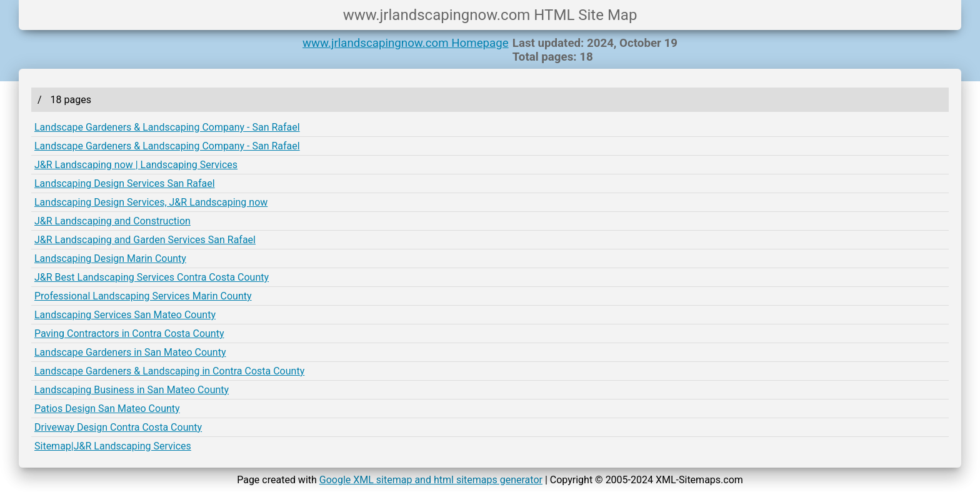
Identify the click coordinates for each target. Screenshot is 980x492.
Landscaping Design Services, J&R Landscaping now (151, 202)
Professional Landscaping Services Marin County (143, 296)
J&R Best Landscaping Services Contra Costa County (152, 277)
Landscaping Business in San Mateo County (132, 390)
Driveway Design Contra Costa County (118, 427)
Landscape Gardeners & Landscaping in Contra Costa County (169, 371)
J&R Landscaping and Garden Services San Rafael (145, 240)
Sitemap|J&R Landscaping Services (113, 446)
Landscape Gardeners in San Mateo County (130, 352)
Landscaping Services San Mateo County (125, 315)
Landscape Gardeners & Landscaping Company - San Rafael (167, 127)
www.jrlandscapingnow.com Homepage (406, 43)
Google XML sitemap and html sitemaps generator (431, 480)
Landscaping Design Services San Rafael (125, 183)
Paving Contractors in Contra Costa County (129, 334)
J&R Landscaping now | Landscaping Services (136, 165)
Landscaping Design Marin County (110, 259)
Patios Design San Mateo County (107, 409)
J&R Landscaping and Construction (112, 221)
